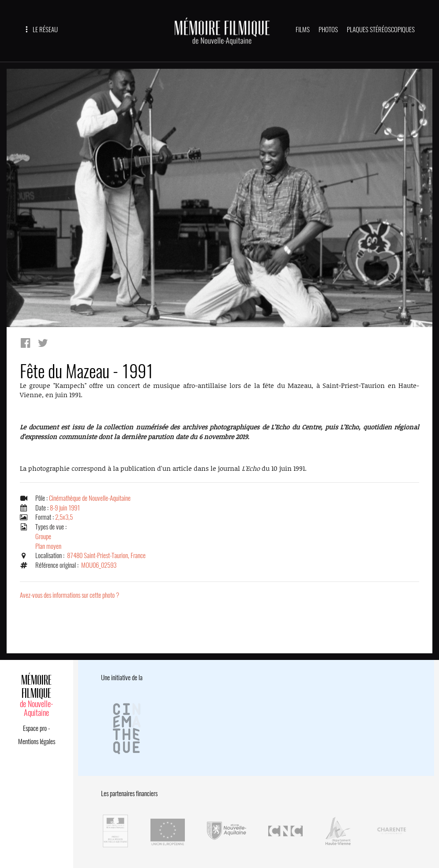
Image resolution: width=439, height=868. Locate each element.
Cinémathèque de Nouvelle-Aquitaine (90, 498)
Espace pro (35, 728)
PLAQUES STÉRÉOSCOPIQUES (381, 30)
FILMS (303, 30)
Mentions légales (37, 741)
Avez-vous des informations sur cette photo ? (69, 595)
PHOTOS (328, 30)
